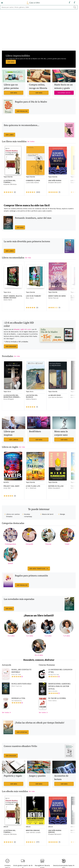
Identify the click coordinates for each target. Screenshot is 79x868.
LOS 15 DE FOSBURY (33, 296)
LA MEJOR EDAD (54, 395)
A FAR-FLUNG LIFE (33, 486)
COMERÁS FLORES (33, 180)
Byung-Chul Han (54, 674)
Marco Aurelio (53, 691)
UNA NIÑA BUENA (55, 180)
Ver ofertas (22, 732)
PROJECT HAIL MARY (12, 486)
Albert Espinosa (17, 686)
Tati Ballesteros (16, 701)
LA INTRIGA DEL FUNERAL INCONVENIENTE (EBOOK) (10, 831)
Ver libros (14, 440)
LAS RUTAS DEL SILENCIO (32, 396)
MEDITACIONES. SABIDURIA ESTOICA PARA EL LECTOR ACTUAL (59, 686)
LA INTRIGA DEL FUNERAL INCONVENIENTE (10, 181)
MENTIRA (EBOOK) (33, 830)
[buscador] (39, 7)
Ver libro (10, 135)
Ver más (11, 62)
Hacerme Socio (64, 93)
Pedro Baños (52, 701)
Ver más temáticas (39, 569)
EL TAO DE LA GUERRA (57, 698)
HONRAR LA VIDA (18, 698)
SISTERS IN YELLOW (56, 486)
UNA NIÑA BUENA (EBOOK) (55, 831)
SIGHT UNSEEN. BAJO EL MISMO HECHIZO (13, 297)
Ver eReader (11, 346)
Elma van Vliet (16, 674)
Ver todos (31, 141)
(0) (22, 677)
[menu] (2, 3)
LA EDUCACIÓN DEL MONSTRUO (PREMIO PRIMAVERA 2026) (11, 396)
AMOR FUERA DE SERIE (57, 296)
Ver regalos (22, 111)
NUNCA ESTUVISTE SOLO (21, 684)
